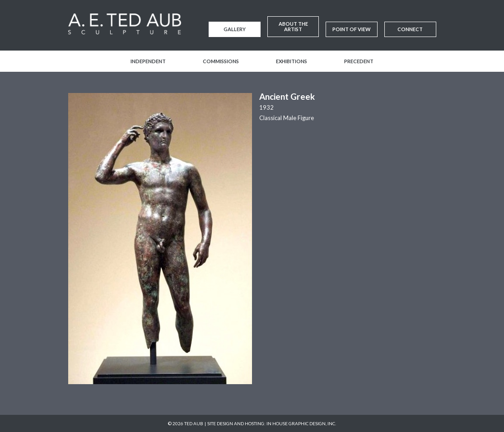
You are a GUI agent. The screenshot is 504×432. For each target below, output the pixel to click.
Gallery (235, 29)
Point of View (352, 29)
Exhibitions (292, 61)
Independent (148, 61)
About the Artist (293, 26)
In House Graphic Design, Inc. (301, 423)
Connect (410, 29)
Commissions (221, 61)
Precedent (359, 61)
